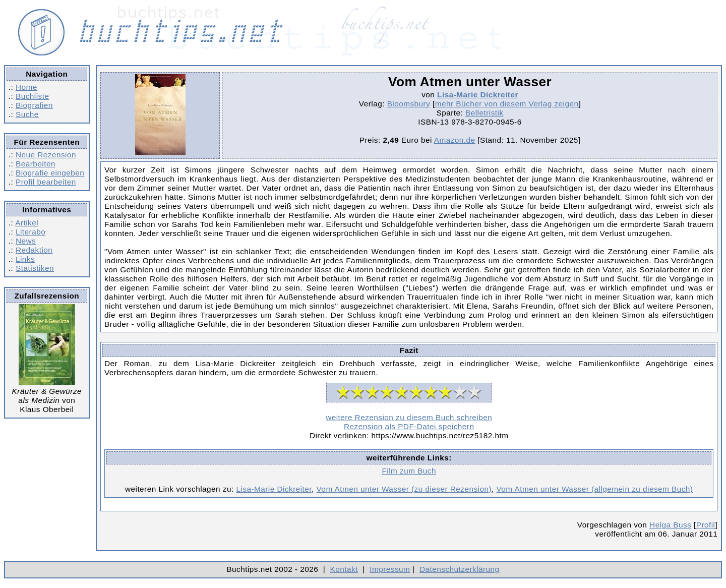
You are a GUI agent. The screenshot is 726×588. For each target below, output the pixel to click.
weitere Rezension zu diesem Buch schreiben (409, 417)
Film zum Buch (409, 471)
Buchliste (32, 96)
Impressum (390, 569)
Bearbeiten (36, 164)
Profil (706, 525)
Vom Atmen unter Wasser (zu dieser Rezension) (404, 489)
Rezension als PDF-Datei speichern (409, 426)
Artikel (27, 223)
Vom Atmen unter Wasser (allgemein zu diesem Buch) (595, 489)
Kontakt (344, 569)
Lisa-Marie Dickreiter (478, 95)
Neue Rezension (46, 155)
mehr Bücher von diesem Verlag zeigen (507, 104)
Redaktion (34, 250)
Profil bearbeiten (46, 182)
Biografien (34, 105)
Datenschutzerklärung (460, 569)
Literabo (31, 232)
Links (25, 259)
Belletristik (485, 113)
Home (26, 87)
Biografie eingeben (50, 173)
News (26, 241)
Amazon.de (455, 140)
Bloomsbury (409, 104)
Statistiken (35, 268)
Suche (27, 114)
